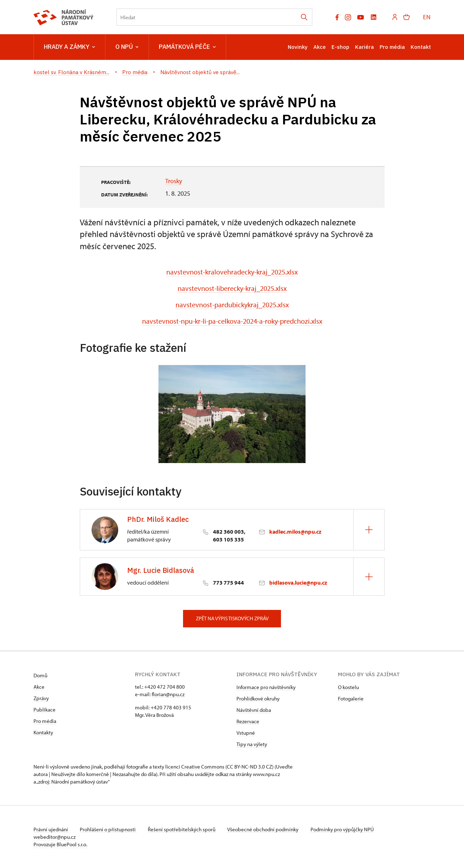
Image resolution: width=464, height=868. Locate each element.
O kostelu (348, 687)
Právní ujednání (51, 829)
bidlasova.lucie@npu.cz (298, 582)
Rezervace (248, 721)
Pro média (392, 47)
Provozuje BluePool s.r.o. (60, 844)
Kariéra (364, 47)
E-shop (340, 47)
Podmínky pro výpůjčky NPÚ (344, 829)
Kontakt (421, 47)
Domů (40, 675)
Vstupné (246, 733)
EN (427, 17)
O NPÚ (127, 47)
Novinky (298, 47)
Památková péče (187, 47)
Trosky (174, 181)
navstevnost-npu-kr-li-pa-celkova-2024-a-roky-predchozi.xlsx (232, 321)
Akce (320, 47)
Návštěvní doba (254, 710)
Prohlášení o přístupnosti (109, 829)
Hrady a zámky (69, 47)
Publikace (45, 710)
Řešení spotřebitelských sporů (183, 829)
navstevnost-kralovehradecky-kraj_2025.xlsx (232, 272)
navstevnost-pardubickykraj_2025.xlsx (232, 305)
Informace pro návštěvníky (266, 687)
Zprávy (41, 698)
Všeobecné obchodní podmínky (265, 829)
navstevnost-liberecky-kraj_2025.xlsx (232, 288)
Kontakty (43, 732)
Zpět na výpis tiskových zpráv (232, 618)
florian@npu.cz (168, 694)
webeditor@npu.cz (54, 837)
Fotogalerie (351, 698)
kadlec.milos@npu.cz (295, 531)
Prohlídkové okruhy (258, 698)
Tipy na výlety (252, 744)
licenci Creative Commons (195, 767)
